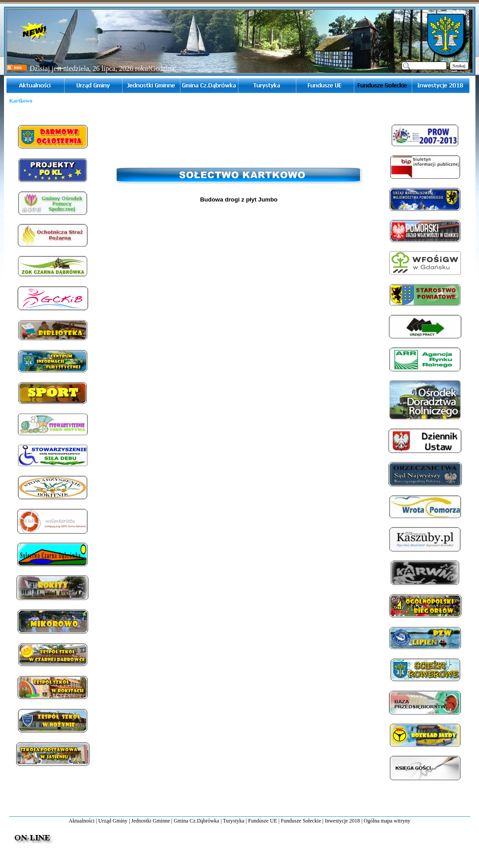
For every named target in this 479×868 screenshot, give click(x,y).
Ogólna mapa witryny (387, 821)
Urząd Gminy (113, 821)
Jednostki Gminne (151, 821)
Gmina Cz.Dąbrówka (197, 821)
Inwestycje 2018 (342, 821)
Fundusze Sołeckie (301, 821)
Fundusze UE (263, 821)
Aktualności (82, 821)
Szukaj (459, 66)
